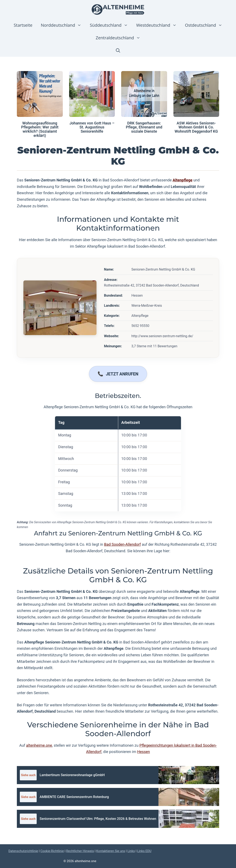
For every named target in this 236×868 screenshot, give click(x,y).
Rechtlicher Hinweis (80, 851)
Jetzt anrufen (122, 374)
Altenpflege (182, 180)
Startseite (23, 25)
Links (131, 851)
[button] (118, 50)
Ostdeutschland (206, 25)
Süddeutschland (111, 25)
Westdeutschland (159, 25)
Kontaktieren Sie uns (111, 851)
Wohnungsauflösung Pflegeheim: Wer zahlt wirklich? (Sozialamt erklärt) (40, 129)
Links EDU (144, 851)
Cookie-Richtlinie (52, 851)
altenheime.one (39, 745)
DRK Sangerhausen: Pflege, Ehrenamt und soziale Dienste (144, 127)
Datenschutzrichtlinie (23, 851)
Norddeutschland (63, 25)
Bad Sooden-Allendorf (122, 544)
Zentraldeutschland (120, 38)
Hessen (143, 752)
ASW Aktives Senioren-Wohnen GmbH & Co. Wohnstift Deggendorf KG (196, 127)
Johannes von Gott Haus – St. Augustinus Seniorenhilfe (92, 127)
